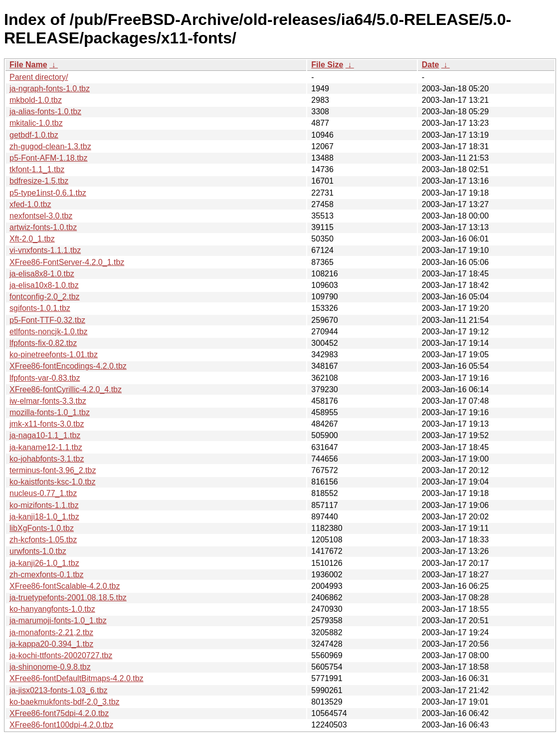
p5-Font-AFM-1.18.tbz (49, 158)
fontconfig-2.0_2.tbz (45, 297)
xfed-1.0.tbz (30, 204)
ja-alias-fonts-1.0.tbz (45, 112)
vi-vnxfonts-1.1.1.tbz (45, 250)
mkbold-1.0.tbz (36, 100)
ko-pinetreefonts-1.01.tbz (54, 355)
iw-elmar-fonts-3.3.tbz (48, 401)
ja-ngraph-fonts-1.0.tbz (50, 89)
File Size (327, 65)
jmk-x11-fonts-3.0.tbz (47, 424)
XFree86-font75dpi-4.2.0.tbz (59, 713)
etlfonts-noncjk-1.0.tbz (49, 332)
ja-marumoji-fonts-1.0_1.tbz (58, 620)
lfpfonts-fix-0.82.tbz (43, 343)
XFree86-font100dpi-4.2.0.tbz (61, 725)
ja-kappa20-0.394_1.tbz (51, 644)
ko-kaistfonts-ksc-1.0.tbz (53, 482)
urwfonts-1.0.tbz (38, 551)
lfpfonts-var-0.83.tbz (45, 378)
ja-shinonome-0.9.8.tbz (50, 667)
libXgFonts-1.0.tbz (42, 528)
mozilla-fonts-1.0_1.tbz (50, 412)
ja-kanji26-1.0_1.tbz (44, 563)
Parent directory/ (39, 77)
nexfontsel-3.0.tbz (41, 216)
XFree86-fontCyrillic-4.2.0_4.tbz (66, 389)
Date (431, 65)
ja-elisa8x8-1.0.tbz (42, 274)
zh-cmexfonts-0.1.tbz (47, 575)
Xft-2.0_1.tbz (32, 239)
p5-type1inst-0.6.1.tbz (48, 193)
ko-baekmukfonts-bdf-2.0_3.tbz (65, 702)
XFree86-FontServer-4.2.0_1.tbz (67, 262)
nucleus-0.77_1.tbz (43, 493)
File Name (28, 65)
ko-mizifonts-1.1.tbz (44, 505)
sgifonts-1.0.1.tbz (40, 308)
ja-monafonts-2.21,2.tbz (51, 632)
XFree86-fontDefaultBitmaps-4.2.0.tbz (77, 678)
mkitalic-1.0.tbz (36, 123)
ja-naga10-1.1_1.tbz (45, 435)
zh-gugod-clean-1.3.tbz (50, 146)
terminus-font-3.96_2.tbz (53, 470)
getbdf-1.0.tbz (34, 135)
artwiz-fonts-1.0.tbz (43, 227)
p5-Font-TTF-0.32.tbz (47, 320)
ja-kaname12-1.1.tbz (46, 447)
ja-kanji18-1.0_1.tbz (44, 517)
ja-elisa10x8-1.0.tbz (44, 285)
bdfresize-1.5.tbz (39, 181)
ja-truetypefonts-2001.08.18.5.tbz (68, 598)
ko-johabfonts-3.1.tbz (47, 459)
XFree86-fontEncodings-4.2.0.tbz (68, 366)
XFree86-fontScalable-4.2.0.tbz (65, 586)
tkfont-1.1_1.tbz (37, 169)
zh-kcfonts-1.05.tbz (43, 540)
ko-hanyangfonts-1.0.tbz (52, 609)
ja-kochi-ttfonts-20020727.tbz (61, 655)
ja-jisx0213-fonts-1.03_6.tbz (59, 690)
